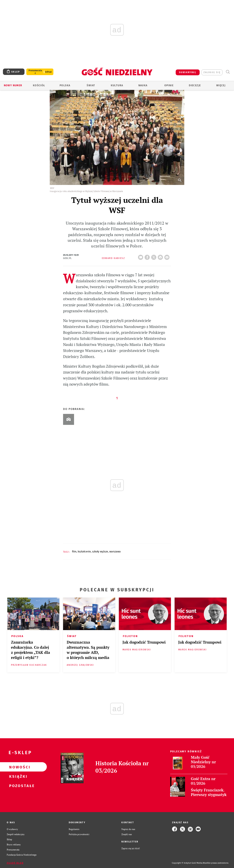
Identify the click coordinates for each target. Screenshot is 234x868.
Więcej (221, 85)
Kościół (39, 85)
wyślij (168, 256)
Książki (18, 776)
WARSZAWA (115, 552)
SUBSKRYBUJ (188, 72)
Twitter (154, 256)
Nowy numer (13, 85)
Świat (91, 85)
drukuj (161, 256)
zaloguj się (212, 72)
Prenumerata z (35, 72)
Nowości (18, 767)
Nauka (143, 85)
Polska (65, 85)
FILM (74, 552)
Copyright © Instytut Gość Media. (187, 863)
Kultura (117, 85)
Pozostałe (18, 786)
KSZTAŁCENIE (84, 552)
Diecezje (195, 85)
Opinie (169, 85)
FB (148, 256)
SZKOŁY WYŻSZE (100, 552)
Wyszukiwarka (228, 72)
